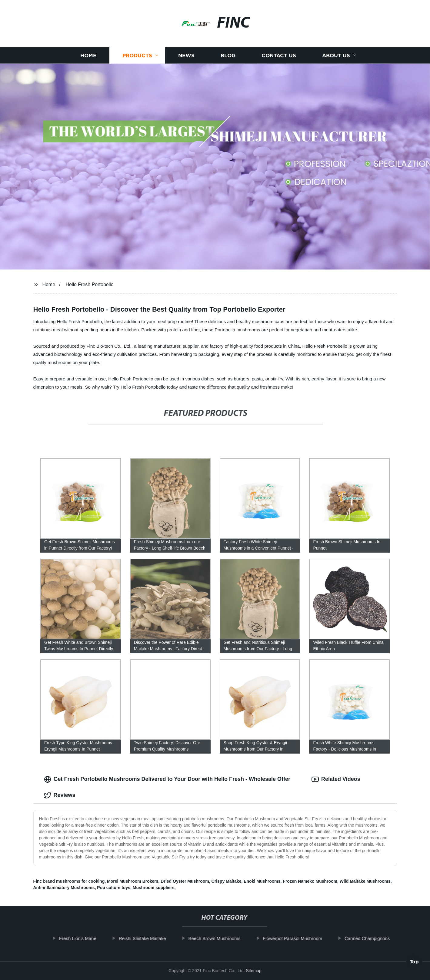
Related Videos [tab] (336, 779)
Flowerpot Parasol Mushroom (303, 938)
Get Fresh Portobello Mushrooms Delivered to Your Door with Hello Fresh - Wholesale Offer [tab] (167, 779)
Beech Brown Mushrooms (225, 938)
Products (137, 55)
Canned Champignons (378, 938)
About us (336, 55)
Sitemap (254, 971)
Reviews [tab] (60, 795)
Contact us (279, 55)
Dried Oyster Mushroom (185, 881)
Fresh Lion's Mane (89, 938)
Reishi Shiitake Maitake (153, 938)
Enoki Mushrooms (262, 881)
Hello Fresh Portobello (89, 284)
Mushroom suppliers (154, 888)
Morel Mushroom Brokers (133, 881)
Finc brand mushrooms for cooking (69, 881)
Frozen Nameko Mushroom (310, 881)
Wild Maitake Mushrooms (365, 881)
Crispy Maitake (227, 881)
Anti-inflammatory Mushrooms (64, 888)
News (186, 55)
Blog (228, 55)
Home (88, 55)
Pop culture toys (114, 888)
